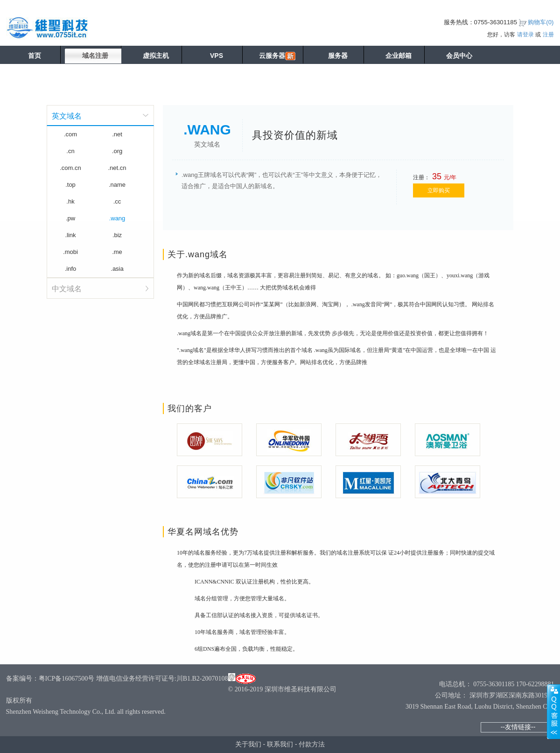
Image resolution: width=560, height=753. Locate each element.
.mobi (70, 252)
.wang (117, 218)
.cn (70, 151)
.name (117, 185)
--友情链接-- (518, 727)
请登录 (525, 35)
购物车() (541, 22)
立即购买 (439, 190)
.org (117, 151)
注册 (548, 35)
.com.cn (70, 168)
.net (117, 134)
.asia (117, 269)
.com (70, 134)
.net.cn (117, 168)
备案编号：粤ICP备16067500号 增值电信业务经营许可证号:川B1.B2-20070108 (117, 679)
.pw (70, 218)
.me (117, 252)
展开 (553, 711)
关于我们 (248, 744)
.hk (70, 201)
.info (71, 269)
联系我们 (280, 744)
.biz (117, 235)
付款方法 (312, 744)
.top (70, 185)
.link (70, 235)
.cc (117, 201)
